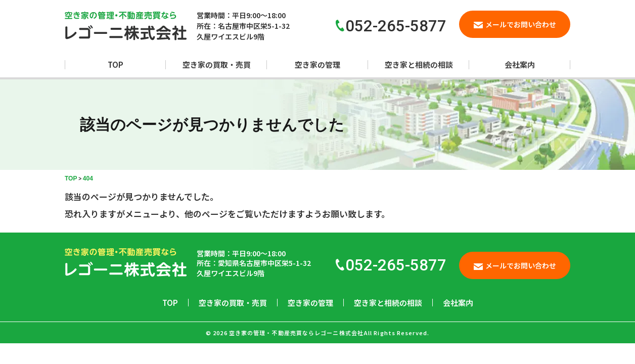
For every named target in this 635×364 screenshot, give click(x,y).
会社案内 (520, 64)
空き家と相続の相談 (419, 64)
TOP (116, 64)
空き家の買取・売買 (217, 64)
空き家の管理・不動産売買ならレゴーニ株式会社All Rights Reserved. (329, 333)
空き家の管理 (317, 64)
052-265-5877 (391, 265)
